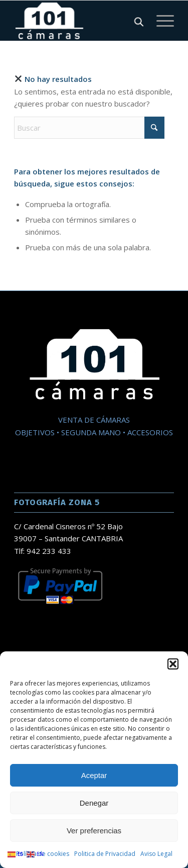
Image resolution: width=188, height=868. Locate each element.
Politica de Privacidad (105, 854)
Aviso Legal (156, 854)
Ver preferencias (94, 831)
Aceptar (94, 775)
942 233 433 (49, 551)
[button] (173, 664)
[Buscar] (89, 128)
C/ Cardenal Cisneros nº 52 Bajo (68, 526)
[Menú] (160, 21)
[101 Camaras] (78, 21)
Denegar (94, 803)
